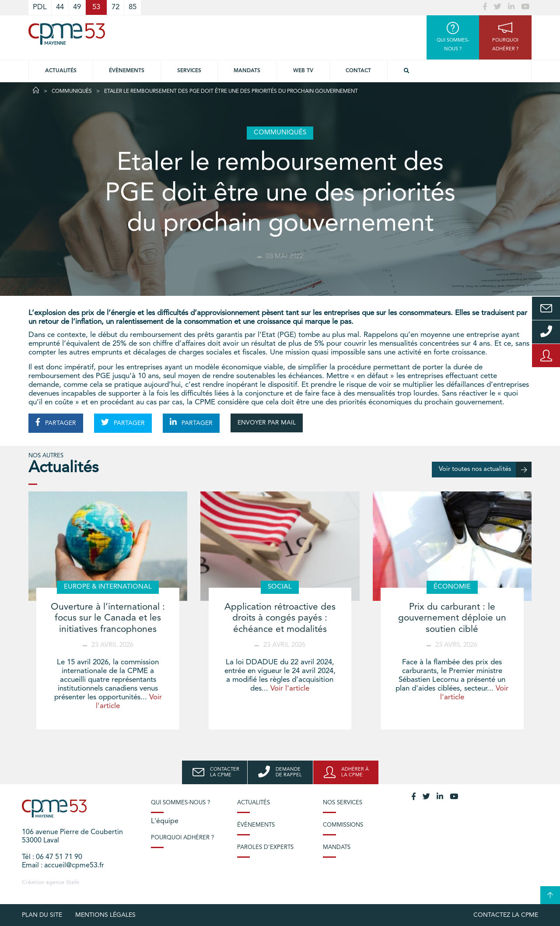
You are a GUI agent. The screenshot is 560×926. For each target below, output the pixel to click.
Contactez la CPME (506, 915)
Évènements (127, 71)
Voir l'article (290, 689)
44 (60, 7)
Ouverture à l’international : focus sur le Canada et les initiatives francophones (108, 618)
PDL (40, 7)
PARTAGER (56, 422)
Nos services (343, 803)
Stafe (73, 882)
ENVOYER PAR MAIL (267, 423)
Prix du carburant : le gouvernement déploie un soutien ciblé (452, 618)
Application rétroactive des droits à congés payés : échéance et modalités (280, 618)
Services (189, 71)
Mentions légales (105, 915)
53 (96, 7)
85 (133, 7)
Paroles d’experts (265, 847)
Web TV (303, 71)
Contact (358, 71)
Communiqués (72, 91)
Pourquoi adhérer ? (182, 838)
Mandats (247, 71)
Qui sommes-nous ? (180, 803)
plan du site (42, 915)
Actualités (61, 71)
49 (77, 7)
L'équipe (165, 821)
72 (115, 7)
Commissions (343, 825)
